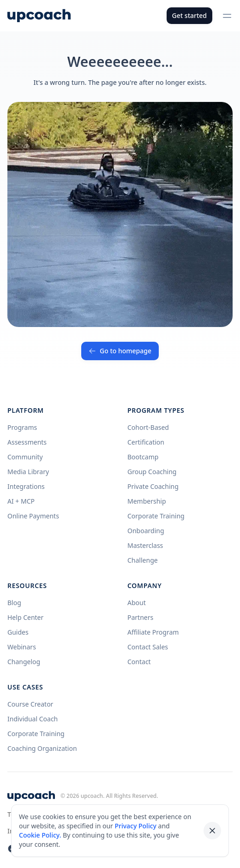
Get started (189, 15)
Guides (18, 632)
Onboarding (146, 531)
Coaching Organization (42, 748)
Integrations (26, 486)
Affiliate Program (153, 632)
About (137, 603)
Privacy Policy (135, 826)
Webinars (22, 647)
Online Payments (33, 516)
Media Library (28, 472)
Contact (139, 662)
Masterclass (145, 545)
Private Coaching (153, 486)
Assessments (27, 442)
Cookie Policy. (40, 835)
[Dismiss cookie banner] (212, 831)
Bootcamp (143, 457)
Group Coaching (152, 472)
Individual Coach (33, 719)
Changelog (24, 662)
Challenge (143, 560)
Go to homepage (120, 351)
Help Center (25, 617)
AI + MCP (21, 501)
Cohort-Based (148, 427)
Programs (22, 427)
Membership (147, 501)
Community (25, 457)
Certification (146, 442)
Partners (140, 617)
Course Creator (30, 704)
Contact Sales (148, 647)
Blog (14, 603)
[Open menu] (227, 16)
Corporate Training (156, 516)
